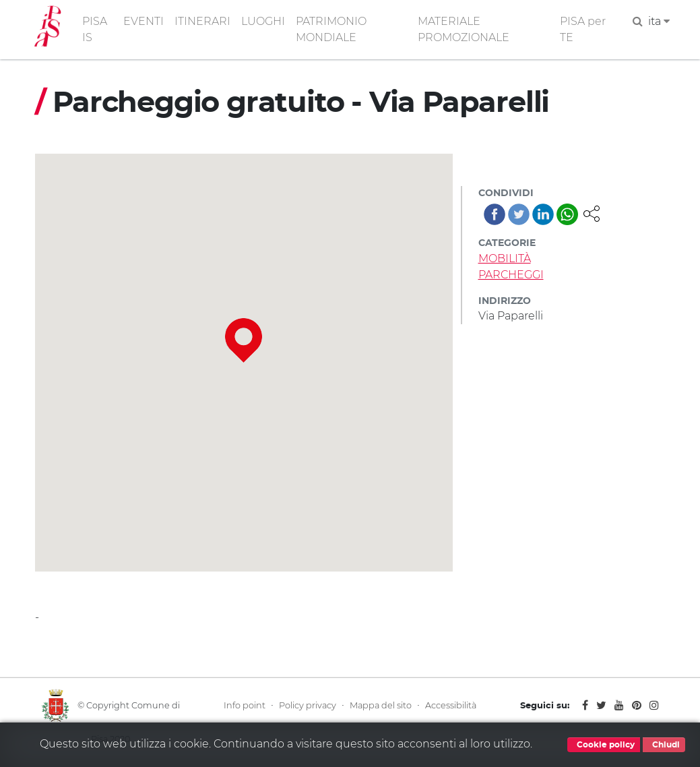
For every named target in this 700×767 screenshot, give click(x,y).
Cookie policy (604, 745)
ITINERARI (202, 21)
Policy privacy (308, 705)
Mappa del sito (381, 705)
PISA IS (95, 29)
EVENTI (144, 21)
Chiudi (664, 745)
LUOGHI (263, 21)
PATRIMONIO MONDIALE (331, 29)
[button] (592, 213)
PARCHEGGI (511, 275)
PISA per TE (583, 29)
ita (659, 21)
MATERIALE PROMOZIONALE (464, 29)
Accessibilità (451, 705)
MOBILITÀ (505, 258)
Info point (245, 705)
